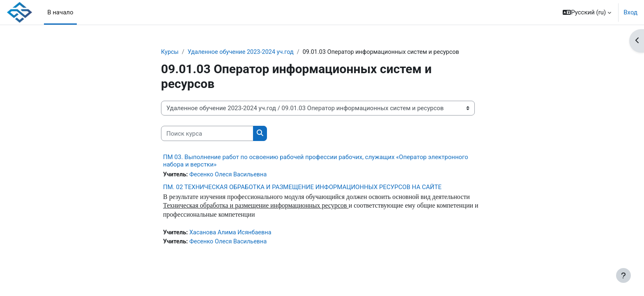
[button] (587, 12)
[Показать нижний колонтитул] (623, 275)
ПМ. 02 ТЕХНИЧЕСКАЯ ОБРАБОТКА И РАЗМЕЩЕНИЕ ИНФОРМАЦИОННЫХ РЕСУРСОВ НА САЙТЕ (302, 187)
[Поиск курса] (207, 134)
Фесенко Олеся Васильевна (230, 175)
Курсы (170, 52)
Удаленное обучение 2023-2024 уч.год (243, 52)
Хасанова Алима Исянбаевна (233, 234)
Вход (630, 12)
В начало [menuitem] (60, 12)
